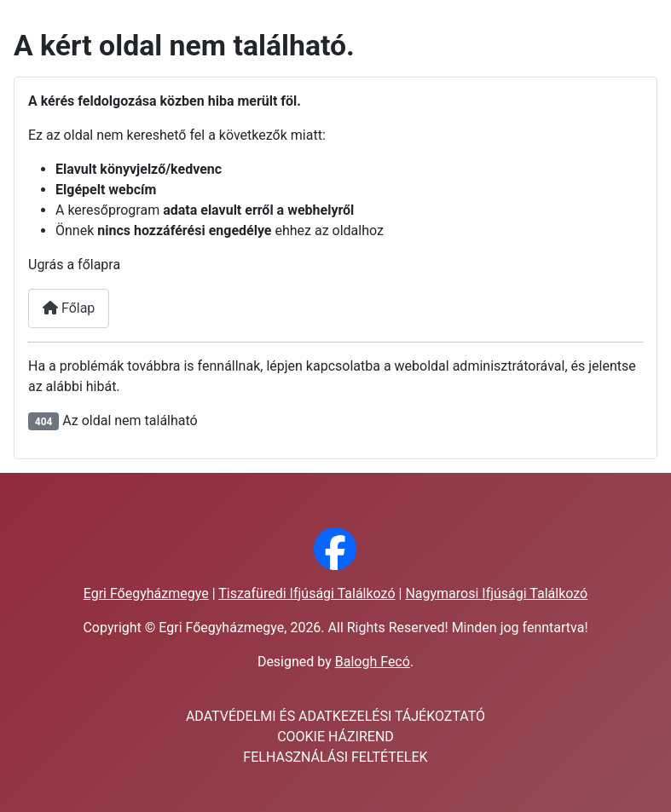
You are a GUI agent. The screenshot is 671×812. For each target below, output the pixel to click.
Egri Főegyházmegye (146, 593)
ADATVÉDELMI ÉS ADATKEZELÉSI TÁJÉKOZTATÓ (335, 716)
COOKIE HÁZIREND (335, 737)
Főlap (69, 308)
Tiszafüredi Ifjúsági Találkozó (307, 593)
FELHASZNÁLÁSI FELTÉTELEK (335, 757)
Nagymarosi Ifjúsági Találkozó (496, 593)
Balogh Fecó (373, 662)
